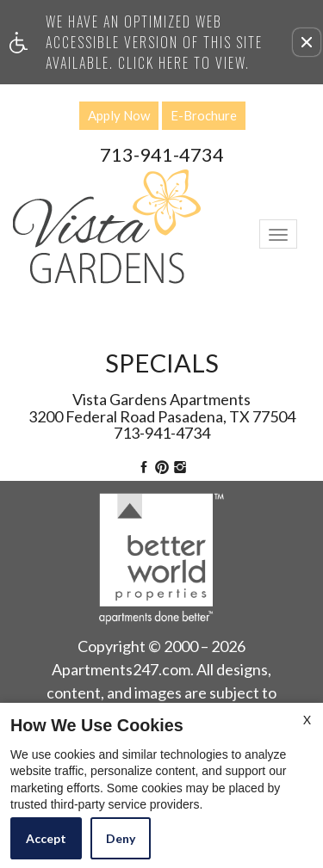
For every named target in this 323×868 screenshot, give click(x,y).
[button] (307, 42)
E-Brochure (204, 115)
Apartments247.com (121, 670)
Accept (46, 838)
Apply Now (119, 115)
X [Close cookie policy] (307, 720)
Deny (121, 838)
